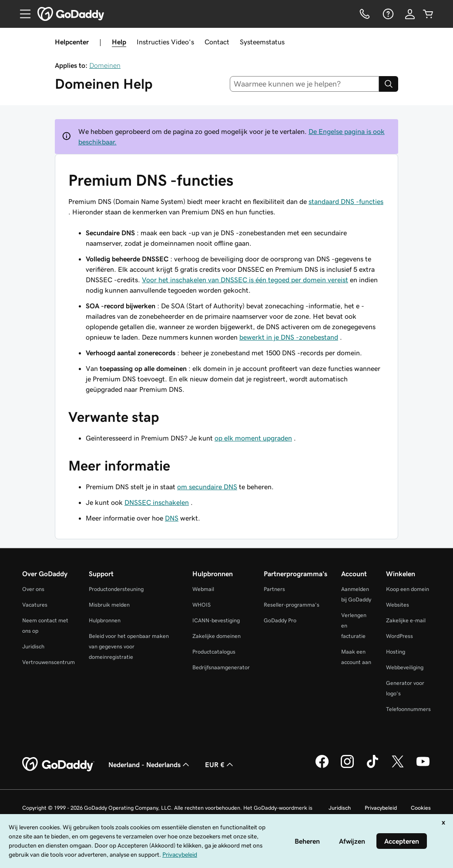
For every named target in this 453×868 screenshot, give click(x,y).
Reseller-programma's (292, 605)
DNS (172, 518)
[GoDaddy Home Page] (58, 765)
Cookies (421, 808)
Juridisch (33, 646)
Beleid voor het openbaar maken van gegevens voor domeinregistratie (129, 646)
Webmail (203, 589)
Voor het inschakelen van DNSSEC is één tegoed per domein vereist (245, 280)
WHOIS (201, 605)
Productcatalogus (214, 652)
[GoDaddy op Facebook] (322, 767)
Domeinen (105, 65)
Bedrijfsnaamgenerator (221, 667)
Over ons (33, 589)
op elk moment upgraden (253, 438)
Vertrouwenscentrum (49, 662)
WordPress (399, 636)
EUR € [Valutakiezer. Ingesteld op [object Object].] (220, 765)
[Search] (389, 84)
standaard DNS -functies (346, 201)
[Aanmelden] (410, 14)
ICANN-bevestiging (216, 620)
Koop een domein (408, 589)
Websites (398, 605)
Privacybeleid (381, 808)
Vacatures (35, 605)
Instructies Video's (165, 42)
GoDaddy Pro (280, 620)
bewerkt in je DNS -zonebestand (289, 337)
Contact (217, 42)
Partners (274, 589)
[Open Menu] (22, 14)
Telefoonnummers (408, 709)
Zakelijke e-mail (406, 620)
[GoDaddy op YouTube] (423, 767)
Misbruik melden (109, 605)
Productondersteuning (116, 589)
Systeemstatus (262, 42)
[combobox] (304, 84)
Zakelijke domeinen (216, 636)
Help (119, 42)
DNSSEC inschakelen (157, 502)
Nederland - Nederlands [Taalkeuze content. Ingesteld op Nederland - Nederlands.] (150, 765)
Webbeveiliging (405, 667)
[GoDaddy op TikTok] (372, 767)
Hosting (396, 652)
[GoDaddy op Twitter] (398, 767)
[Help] (387, 14)
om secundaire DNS (207, 487)
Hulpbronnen (105, 620)
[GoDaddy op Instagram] (347, 767)
